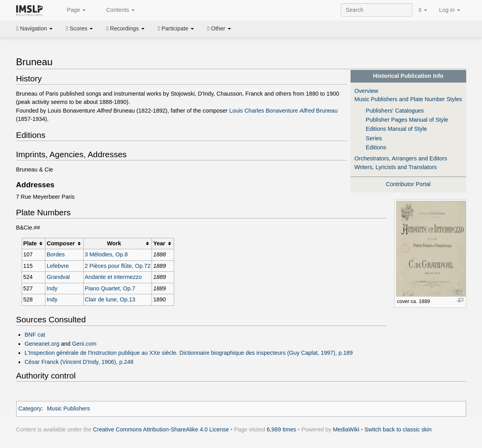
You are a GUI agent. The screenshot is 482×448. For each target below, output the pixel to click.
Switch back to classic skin (398, 429)
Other (219, 28)
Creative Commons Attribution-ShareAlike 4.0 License (161, 429)
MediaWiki (346, 429)
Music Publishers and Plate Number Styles (408, 99)
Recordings (125, 28)
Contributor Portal (408, 184)
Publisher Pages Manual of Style (407, 120)
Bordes (56, 254)
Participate (176, 28)
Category (30, 408)
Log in (449, 10)
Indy (52, 288)
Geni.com (84, 344)
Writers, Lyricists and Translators (396, 167)
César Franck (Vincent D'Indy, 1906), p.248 (79, 362)
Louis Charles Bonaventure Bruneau (284, 111)
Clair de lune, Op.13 (110, 299)
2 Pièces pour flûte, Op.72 (117, 266)
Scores (79, 28)
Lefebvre (58, 266)
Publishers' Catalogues (395, 111)
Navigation (35, 28)
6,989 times (282, 429)
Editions (376, 147)
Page (72, 10)
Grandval (58, 277)
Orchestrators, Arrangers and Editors (401, 158)
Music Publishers (68, 408)
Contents (116, 10)
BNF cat (35, 335)
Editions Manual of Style (397, 129)
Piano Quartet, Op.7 (110, 288)
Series (374, 138)
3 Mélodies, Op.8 (106, 254)
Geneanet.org (42, 344)
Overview (366, 91)
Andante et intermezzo (113, 277)
